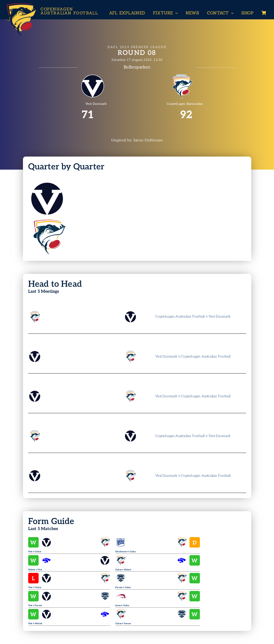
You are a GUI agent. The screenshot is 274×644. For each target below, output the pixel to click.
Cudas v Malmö (123, 570)
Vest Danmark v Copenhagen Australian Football (193, 356)
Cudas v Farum (123, 623)
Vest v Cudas (35, 552)
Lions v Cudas (122, 605)
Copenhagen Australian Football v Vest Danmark (193, 317)
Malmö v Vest (35, 570)
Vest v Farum (35, 605)
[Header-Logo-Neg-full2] (21, 4)
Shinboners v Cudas (126, 552)
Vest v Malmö (35, 623)
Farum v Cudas (123, 587)
